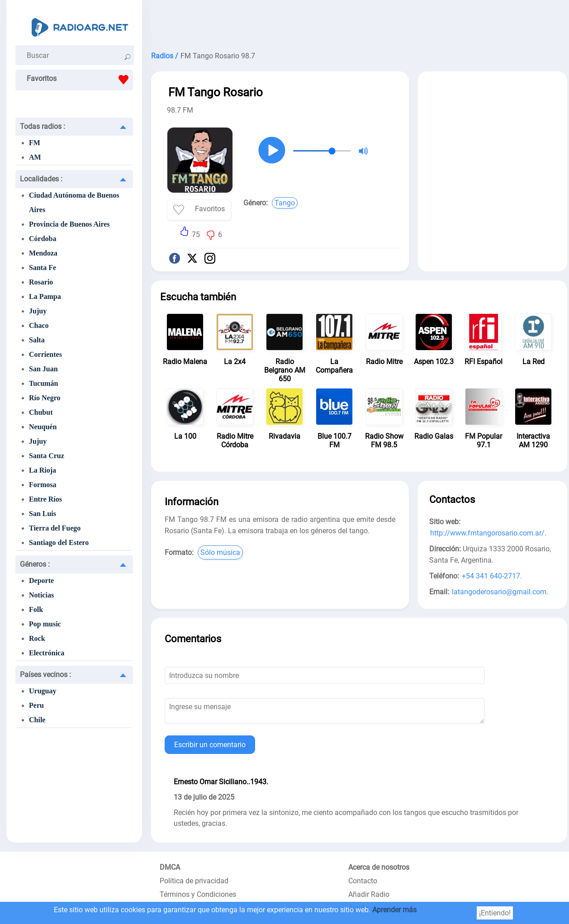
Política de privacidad (194, 881)
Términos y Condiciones (198, 894)
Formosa (43, 485)
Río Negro (45, 398)
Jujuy (38, 311)
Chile (37, 720)
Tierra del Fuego (55, 528)
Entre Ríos (45, 499)
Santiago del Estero (59, 543)
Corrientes (45, 354)
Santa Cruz (47, 456)
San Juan (43, 369)
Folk (36, 609)
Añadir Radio (369, 894)
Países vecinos (45, 675)
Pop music (45, 624)
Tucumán (43, 383)
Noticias (41, 595)
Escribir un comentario (210, 745)
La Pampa (45, 296)
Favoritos (80, 80)
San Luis (43, 514)
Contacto (363, 881)
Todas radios (43, 126)
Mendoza (43, 253)
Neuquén (43, 427)
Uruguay (43, 691)
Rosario (41, 282)
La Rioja (43, 470)
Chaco (39, 325)
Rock (37, 638)
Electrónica (47, 653)
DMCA (170, 867)
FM (35, 143)
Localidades (41, 179)
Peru (36, 705)
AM (35, 157)
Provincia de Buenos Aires (69, 224)
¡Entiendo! (495, 913)
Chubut (41, 412)
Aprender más (394, 910)
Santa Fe (43, 268)
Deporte (41, 580)
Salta (37, 340)
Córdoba (43, 239)
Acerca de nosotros (379, 867)
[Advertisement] (359, 23)
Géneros (35, 564)
